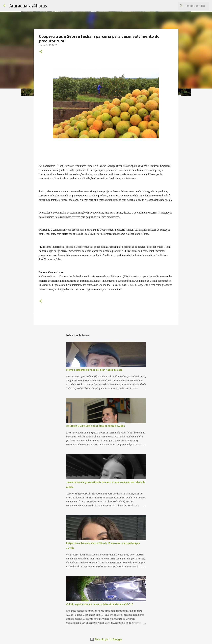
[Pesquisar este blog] (192, 6)
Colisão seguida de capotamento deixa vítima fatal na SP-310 (100, 604)
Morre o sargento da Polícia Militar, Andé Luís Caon (94, 370)
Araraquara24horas (28, 6)
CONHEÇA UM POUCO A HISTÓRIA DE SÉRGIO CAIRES (95, 426)
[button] (41, 52)
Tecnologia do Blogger (106, 639)
